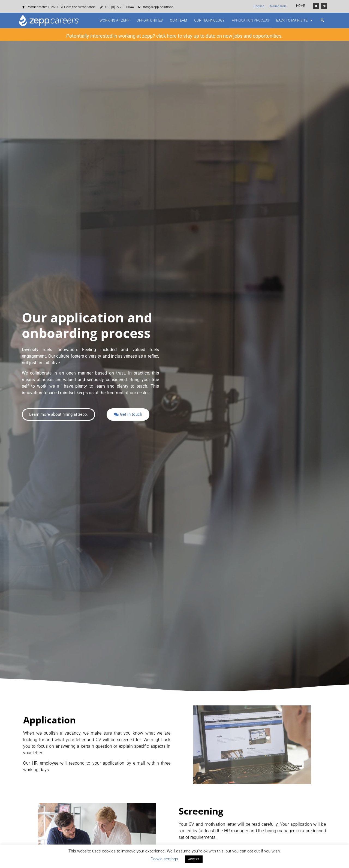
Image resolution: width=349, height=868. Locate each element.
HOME (301, 6)
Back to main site (294, 20)
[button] (322, 21)
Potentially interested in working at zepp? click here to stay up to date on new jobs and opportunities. (174, 35)
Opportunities (150, 20)
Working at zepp (115, 20)
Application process (250, 20)
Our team (178, 20)
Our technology (209, 20)
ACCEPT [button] (194, 859)
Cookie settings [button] (164, 859)
